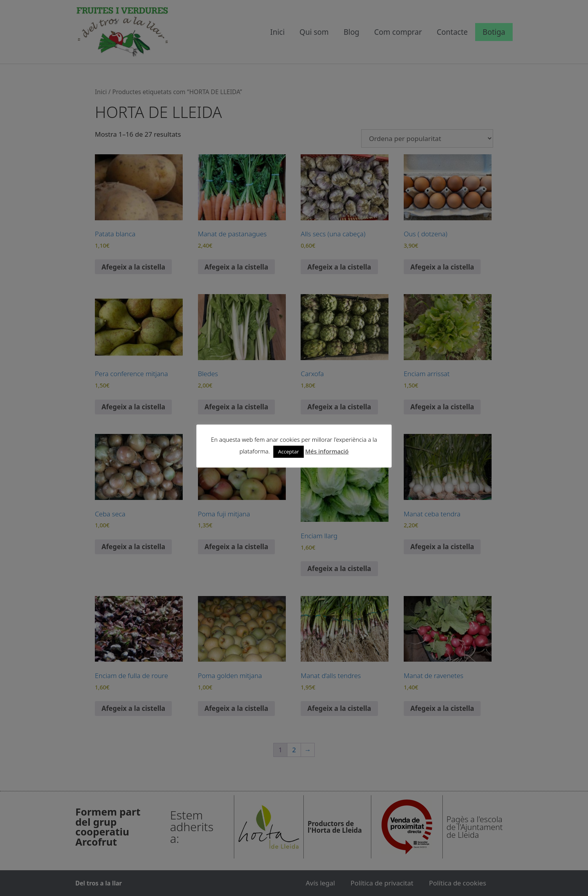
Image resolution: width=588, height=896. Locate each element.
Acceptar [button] (288, 452)
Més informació (327, 451)
